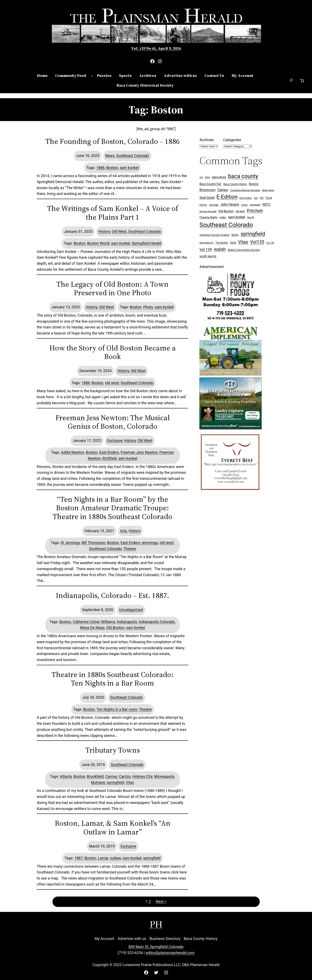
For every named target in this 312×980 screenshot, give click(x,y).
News (110, 156)
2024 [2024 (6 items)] (207, 177)
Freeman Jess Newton (139, 452)
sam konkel (129, 168)
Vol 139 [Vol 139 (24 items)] (206, 249)
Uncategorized (131, 610)
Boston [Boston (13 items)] (254, 184)
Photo (148, 307)
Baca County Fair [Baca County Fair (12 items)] (210, 184)
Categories (232, 140)
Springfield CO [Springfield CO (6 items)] (206, 243)
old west (112, 383)
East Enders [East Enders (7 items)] (246, 198)
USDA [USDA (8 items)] (233, 243)
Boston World (98, 243)
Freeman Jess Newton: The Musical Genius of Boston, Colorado (113, 422)
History (104, 231)
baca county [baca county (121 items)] (243, 176)
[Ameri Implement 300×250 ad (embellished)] (231, 374)
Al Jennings (70, 543)
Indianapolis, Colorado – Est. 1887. (112, 595)
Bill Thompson (94, 543)
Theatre (130, 549)
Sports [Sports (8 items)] (235, 235)
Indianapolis (127, 622)
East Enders (109, 452)
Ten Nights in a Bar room (117, 709)
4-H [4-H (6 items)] (201, 177)
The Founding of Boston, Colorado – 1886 (113, 141)
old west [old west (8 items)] (240, 211)
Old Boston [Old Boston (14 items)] (226, 211)
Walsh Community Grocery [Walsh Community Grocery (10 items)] (244, 250)
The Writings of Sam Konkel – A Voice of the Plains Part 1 (113, 213)
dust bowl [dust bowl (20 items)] (207, 197)
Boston (112, 168)
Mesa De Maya (92, 628)
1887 (79, 858)
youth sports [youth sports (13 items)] (208, 256)
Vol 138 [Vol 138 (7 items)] (270, 243)
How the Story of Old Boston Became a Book (113, 352)
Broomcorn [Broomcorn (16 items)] (207, 190)
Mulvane (98, 782)
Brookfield (95, 776)
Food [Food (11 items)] (269, 198)
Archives (207, 140)
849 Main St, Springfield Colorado (156, 947)
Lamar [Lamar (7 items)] (244, 205)
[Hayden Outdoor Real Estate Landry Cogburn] (231, 428)
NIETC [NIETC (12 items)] (266, 205)
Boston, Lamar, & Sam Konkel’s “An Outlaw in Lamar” (113, 827)
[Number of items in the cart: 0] (302, 81)
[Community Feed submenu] (92, 76)
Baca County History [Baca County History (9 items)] (235, 184)
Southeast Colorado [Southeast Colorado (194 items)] (226, 225)
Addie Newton (73, 452)
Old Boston (115, 628)
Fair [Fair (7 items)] (256, 198)
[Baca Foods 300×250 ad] (231, 320)
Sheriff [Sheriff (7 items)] (251, 217)
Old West (119, 231)
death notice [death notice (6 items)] (268, 190)
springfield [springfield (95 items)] (253, 234)
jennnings (150, 543)
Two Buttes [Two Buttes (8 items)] (222, 243)
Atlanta (66, 776)
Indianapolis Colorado (157, 622)
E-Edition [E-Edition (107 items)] (227, 197)
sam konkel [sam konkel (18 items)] (237, 217)
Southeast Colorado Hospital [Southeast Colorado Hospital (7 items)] (214, 235)
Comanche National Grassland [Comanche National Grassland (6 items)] (245, 190)
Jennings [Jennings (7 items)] (214, 205)
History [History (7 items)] (203, 205)
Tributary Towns (113, 750)
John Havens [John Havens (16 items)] (230, 205)
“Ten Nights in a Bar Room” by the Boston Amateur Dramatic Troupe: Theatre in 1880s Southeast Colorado (112, 508)
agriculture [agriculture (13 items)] (219, 177)
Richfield (109, 458)
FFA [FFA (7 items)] (262, 198)
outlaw (115, 858)
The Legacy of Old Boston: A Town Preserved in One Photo (112, 288)
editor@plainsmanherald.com (170, 953)
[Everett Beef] (231, 492)
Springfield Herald (146, 243)
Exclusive (115, 440)
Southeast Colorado (133, 156)
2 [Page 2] (150, 901)
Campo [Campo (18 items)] (223, 190)
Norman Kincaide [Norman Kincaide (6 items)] (208, 211)
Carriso (111, 776)
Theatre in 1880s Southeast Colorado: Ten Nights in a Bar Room (113, 679)
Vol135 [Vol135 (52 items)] (257, 242)
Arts (123, 531)
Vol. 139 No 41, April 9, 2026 (156, 48)
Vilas (130, 782)
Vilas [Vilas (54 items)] (243, 242)
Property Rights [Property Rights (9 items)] (208, 217)
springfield (115, 782)
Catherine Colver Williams (94, 622)
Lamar (103, 858)
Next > (161, 901)
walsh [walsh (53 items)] (220, 249)
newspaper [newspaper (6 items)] (255, 205)
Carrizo (125, 776)
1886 (100, 168)
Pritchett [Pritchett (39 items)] (255, 211)
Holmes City (142, 776)
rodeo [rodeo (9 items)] (223, 217)
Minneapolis (164, 776)
